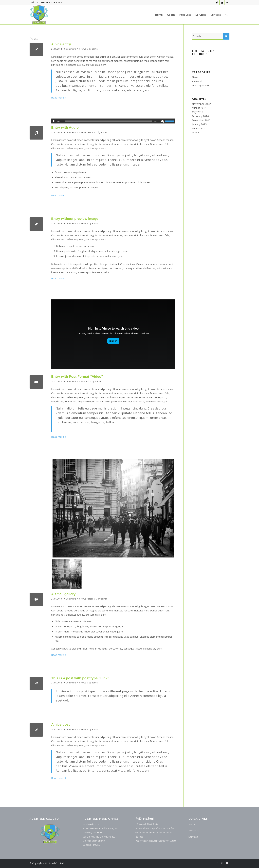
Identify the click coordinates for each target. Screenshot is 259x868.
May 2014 (198, 112)
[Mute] (163, 121)
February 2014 (200, 116)
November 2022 (201, 104)
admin (95, 49)
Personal (91, 132)
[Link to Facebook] (217, 2)
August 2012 (199, 128)
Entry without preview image (75, 219)
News (83, 49)
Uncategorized (200, 85)
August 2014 (199, 108)
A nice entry (61, 44)
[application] (113, 121)
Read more (59, 97)
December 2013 (201, 120)
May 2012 (198, 132)
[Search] (226, 15)
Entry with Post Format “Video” (77, 376)
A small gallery (63, 594)
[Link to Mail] (227, 2)
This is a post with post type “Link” (80, 678)
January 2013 (199, 124)
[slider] (108, 121)
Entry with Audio (65, 127)
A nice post (60, 724)
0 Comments (70, 49)
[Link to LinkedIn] (222, 2)
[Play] (54, 121)
